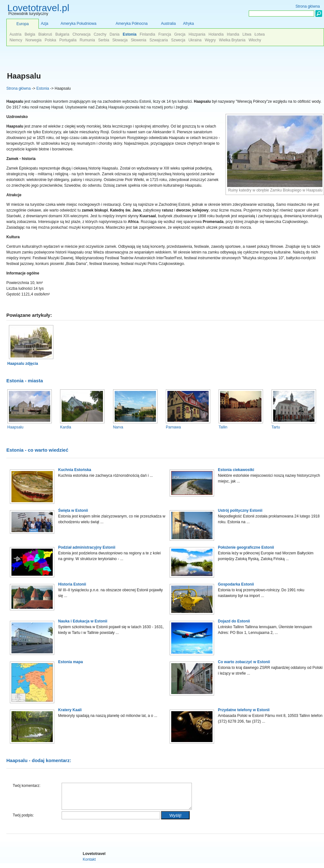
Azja (45, 24)
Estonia (43, 88)
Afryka (188, 24)
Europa (23, 24)
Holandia (216, 34)
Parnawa (173, 427)
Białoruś (45, 34)
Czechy (100, 34)
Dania (115, 34)
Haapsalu (15, 427)
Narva (118, 427)
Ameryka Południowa (79, 24)
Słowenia (139, 40)
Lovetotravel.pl (38, 8)
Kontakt (89, 864)
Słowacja (120, 40)
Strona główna (19, 88)
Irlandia (233, 34)
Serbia (104, 40)
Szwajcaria (159, 40)
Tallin (223, 427)
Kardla (66, 427)
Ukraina (195, 40)
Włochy (255, 40)
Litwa (247, 34)
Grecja (180, 34)
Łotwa (260, 34)
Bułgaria (62, 34)
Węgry (210, 40)
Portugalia (68, 40)
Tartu (276, 427)
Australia (169, 24)
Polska (51, 40)
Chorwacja (81, 34)
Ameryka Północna (132, 24)
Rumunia (87, 40)
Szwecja (178, 40)
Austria (15, 34)
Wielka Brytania (232, 40)
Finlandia (148, 34)
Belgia (30, 34)
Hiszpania (197, 34)
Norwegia (34, 40)
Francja (165, 34)
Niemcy (16, 40)
